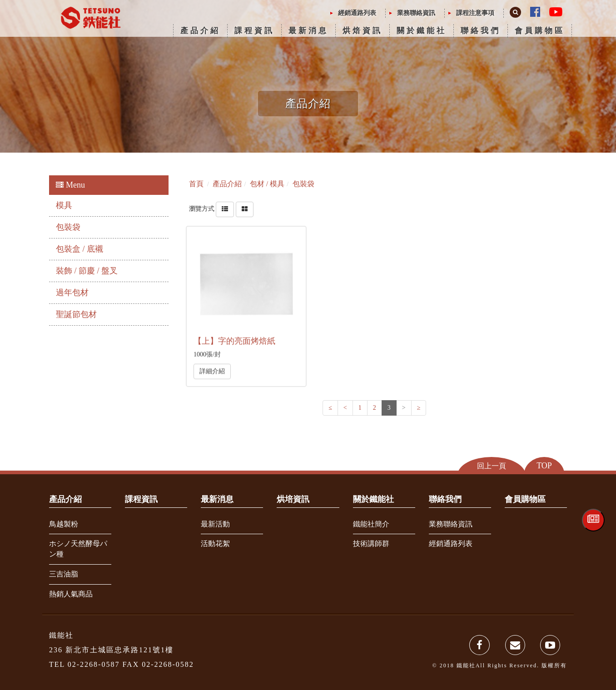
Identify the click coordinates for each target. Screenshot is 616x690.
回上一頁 (492, 466)
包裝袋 (68, 227)
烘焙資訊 (363, 31)
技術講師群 (371, 544)
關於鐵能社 (422, 31)
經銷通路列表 (357, 13)
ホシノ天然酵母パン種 (78, 549)
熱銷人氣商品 (71, 594)
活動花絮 (215, 544)
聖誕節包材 (76, 314)
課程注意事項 (475, 13)
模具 (64, 205)
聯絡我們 (481, 31)
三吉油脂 (64, 574)
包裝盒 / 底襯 (79, 249)
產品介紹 (200, 31)
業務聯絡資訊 (416, 13)
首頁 (196, 184)
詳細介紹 (212, 371)
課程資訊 (254, 31)
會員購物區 (540, 31)
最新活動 (215, 524)
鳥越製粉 (64, 524)
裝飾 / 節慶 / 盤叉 (87, 271)
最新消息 (308, 31)
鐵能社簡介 (371, 524)
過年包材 (72, 293)
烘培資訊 (293, 499)
